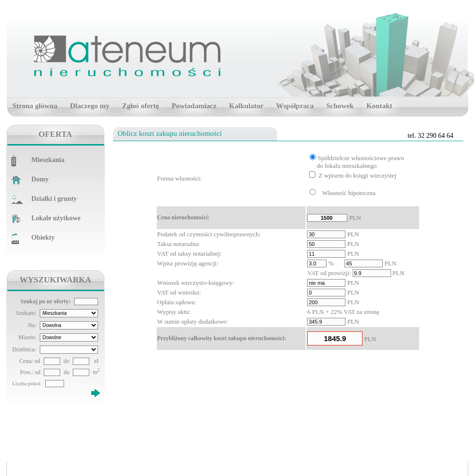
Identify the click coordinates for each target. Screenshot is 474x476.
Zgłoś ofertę (140, 106)
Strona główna (35, 106)
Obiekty (43, 238)
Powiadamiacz (194, 106)
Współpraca (295, 106)
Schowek (340, 106)
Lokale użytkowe (56, 218)
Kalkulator (246, 106)
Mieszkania (48, 160)
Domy (40, 179)
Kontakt (379, 106)
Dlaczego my (90, 106)
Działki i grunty (54, 199)
